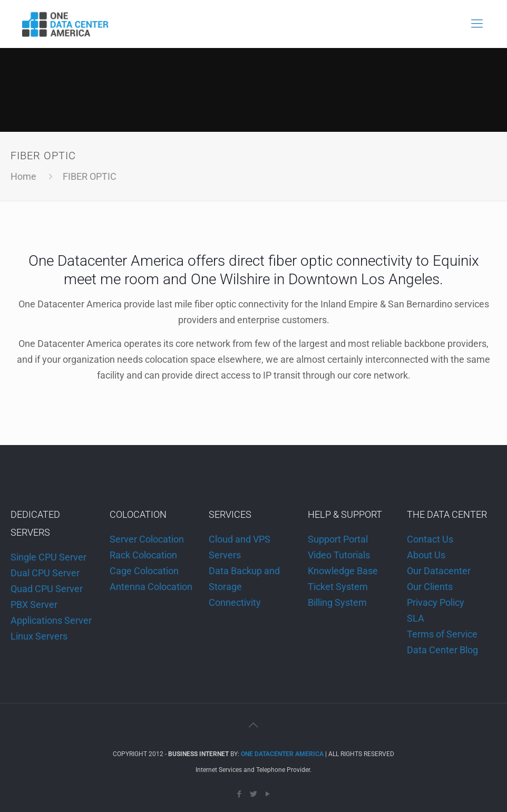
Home (23, 176)
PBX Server (34, 605)
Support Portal (338, 539)
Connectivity (235, 602)
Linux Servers (39, 636)
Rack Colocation (143, 555)
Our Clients (430, 587)
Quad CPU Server (47, 589)
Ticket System (338, 587)
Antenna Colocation (151, 587)
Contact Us (430, 539)
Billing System (337, 602)
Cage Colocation (144, 571)
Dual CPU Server (45, 573)
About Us (426, 555)
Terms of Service (442, 634)
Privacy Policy (436, 602)
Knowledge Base (343, 571)
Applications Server (51, 620)
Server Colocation (147, 539)
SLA (416, 618)
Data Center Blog (442, 650)
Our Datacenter (439, 571)
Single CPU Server (48, 557)
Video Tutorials (339, 555)
